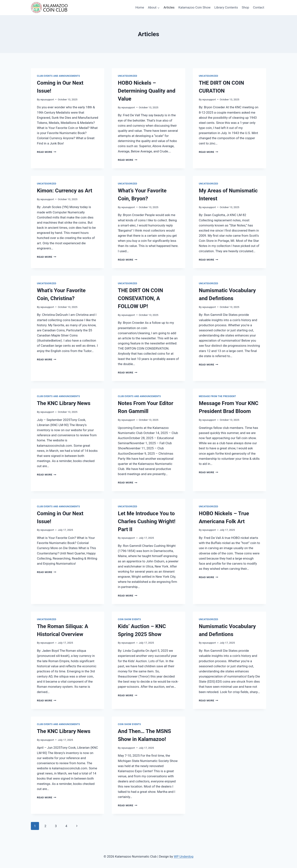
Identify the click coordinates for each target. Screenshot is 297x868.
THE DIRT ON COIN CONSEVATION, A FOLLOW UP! (140, 298)
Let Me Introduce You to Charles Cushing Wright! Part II (147, 521)
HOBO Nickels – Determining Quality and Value (147, 91)
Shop (245, 7)
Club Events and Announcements (58, 76)
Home (140, 7)
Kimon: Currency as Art (65, 191)
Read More (47, 152)
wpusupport (47, 99)
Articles (169, 7)
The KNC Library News (64, 403)
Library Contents (226, 7)
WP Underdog (183, 856)
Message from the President (217, 396)
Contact (258, 7)
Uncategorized (127, 76)
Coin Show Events (129, 619)
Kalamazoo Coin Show (195, 7)
